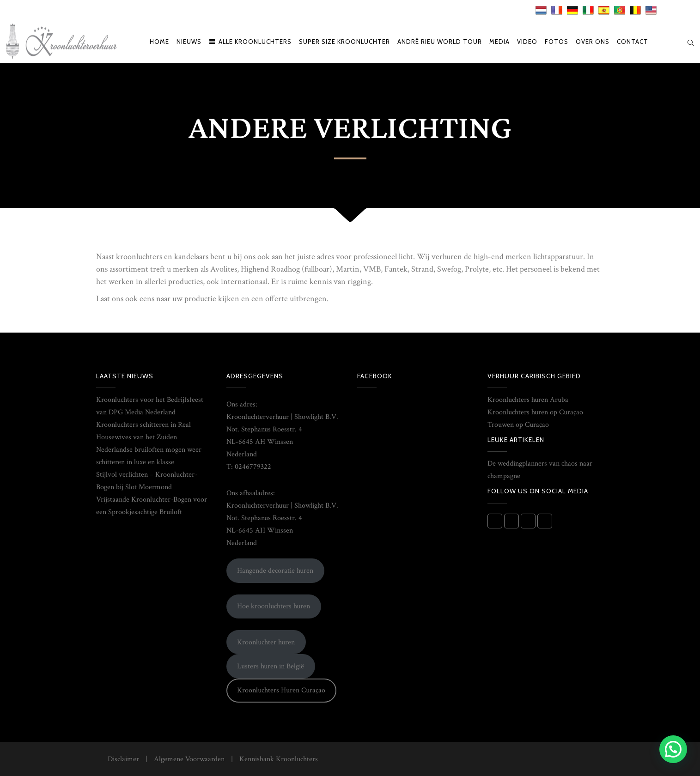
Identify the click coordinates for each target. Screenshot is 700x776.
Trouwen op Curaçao (518, 425)
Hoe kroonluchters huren (274, 606)
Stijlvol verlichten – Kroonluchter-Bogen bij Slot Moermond (147, 481)
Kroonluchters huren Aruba (528, 400)
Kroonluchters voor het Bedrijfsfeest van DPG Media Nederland (150, 406)
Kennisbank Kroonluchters (279, 759)
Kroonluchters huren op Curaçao (535, 412)
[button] (673, 749)
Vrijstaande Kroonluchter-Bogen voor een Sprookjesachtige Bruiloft (152, 506)
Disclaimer (123, 759)
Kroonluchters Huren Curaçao (281, 690)
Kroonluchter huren (266, 642)
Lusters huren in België (271, 666)
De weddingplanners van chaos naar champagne (540, 470)
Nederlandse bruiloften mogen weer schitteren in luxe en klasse (149, 456)
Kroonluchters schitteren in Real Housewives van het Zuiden (143, 431)
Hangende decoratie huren (275, 571)
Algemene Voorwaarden (189, 759)
